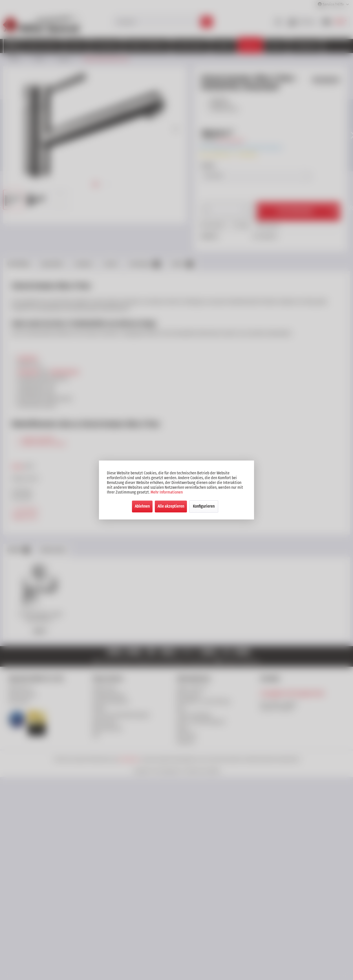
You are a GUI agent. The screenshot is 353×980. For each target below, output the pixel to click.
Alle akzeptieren (171, 506)
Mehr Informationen (167, 492)
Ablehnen (142, 506)
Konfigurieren (204, 506)
